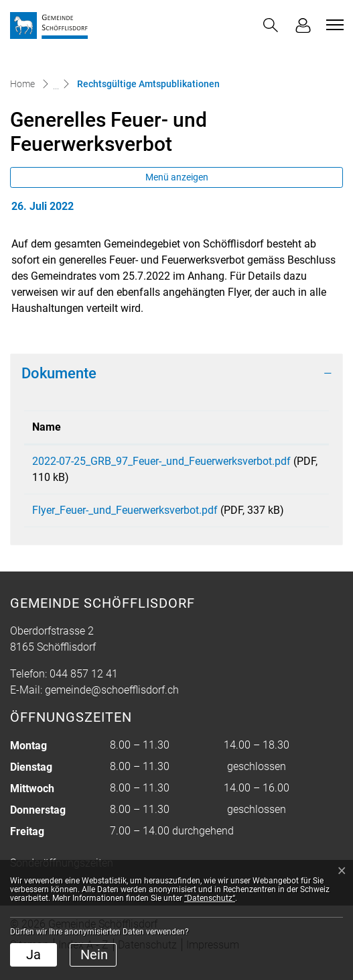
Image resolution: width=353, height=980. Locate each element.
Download (291, 464)
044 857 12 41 (84, 690)
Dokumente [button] (59, 373)
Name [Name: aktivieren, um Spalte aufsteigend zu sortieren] (47, 427)
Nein (94, 955)
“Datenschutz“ (210, 898)
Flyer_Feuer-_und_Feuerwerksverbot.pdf (125, 510)
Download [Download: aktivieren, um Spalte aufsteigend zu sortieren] (285, 427)
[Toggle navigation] (333, 25)
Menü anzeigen (177, 177)
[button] (271, 25)
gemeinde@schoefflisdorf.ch (112, 706)
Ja (33, 955)
